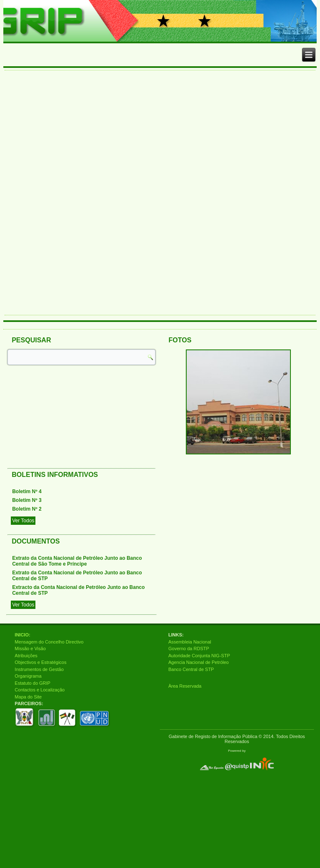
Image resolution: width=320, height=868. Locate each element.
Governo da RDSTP (189, 649)
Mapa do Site (28, 697)
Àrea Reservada (185, 686)
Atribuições (26, 656)
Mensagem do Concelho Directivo (49, 642)
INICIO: (22, 635)
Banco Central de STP (191, 669)
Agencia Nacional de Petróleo (199, 662)
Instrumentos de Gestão (39, 669)
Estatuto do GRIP (32, 683)
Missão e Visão (30, 649)
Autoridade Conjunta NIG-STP (199, 656)
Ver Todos (23, 521)
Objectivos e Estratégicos (40, 662)
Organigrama (28, 676)
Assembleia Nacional (190, 642)
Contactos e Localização (40, 690)
